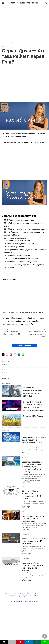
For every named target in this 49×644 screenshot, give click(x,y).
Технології (26, 433)
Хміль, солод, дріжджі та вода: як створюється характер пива (33, 519)
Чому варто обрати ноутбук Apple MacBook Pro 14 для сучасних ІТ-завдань (33, 567)
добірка (5, 373)
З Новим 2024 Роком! (33, 416)
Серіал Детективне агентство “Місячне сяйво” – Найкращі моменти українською (33, 406)
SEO (23, 487)
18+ (23, 512)
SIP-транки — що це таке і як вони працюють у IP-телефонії (34, 541)
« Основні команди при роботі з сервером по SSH (12, 333)
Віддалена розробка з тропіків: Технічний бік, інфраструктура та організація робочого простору (32, 467)
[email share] (7, 355)
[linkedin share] (15, 355)
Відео (12, 42)
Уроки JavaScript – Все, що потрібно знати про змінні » (38, 334)
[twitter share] (3, 355)
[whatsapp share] (19, 355)
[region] (24, 22)
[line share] (23, 355)
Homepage (5, 42)
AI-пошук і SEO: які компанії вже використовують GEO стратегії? (31, 495)
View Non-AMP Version (31, 601)
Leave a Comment (24, 346)
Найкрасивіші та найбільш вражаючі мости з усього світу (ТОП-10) (33, 392)
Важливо (25, 457)
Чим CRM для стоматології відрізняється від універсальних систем (34, 440)
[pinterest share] (11, 355)
